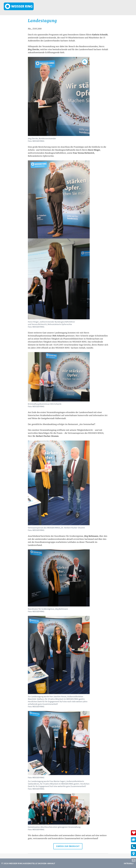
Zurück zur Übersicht (67, 846)
